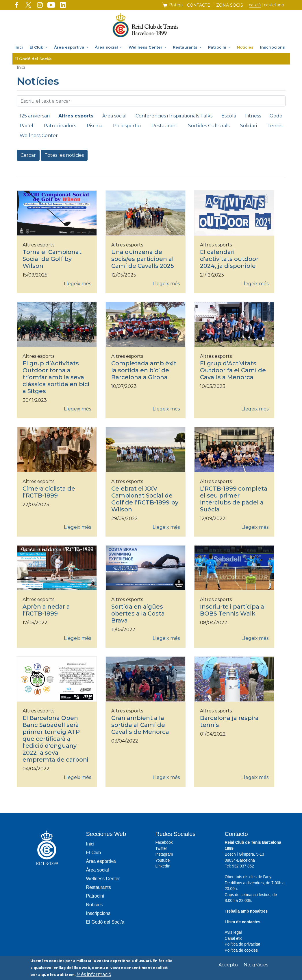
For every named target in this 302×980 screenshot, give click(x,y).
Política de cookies (241, 950)
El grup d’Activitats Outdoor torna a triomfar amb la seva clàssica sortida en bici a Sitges (56, 377)
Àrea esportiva (70, 47)
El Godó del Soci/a (33, 59)
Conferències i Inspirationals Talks (174, 116)
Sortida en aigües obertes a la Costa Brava (138, 614)
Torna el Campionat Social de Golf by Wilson (52, 259)
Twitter (161, 849)
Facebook (164, 842)
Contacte (199, 5)
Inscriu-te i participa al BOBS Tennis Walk (233, 610)
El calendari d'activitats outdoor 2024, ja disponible (229, 259)
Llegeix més (77, 284)
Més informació (94, 976)
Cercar (28, 155)
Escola (229, 116)
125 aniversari (35, 116)
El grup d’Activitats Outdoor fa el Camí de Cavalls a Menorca (233, 370)
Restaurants (186, 47)
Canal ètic (234, 938)
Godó (276, 116)
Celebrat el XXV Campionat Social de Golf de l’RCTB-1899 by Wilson (145, 499)
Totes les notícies (64, 155)
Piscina (95, 126)
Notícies (245, 47)
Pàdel (26, 126)
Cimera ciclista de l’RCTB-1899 (49, 492)
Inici (19, 47)
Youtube (163, 860)
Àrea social (107, 47)
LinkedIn (163, 866)
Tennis (275, 126)
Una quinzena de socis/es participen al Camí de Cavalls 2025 (143, 259)
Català (255, 5)
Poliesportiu (127, 126)
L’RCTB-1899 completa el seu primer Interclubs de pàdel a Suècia (234, 499)
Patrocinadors (60, 126)
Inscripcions (273, 47)
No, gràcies (256, 966)
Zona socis (230, 5)
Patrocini (218, 47)
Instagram (164, 854)
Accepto (228, 966)
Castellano (274, 5)
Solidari (249, 126)
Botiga (176, 5)
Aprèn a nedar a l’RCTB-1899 (46, 610)
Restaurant (164, 126)
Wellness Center (146, 47)
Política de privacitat (243, 944)
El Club (37, 47)
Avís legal (233, 932)
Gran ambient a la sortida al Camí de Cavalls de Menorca (140, 725)
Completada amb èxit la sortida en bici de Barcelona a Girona (144, 370)
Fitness (253, 116)
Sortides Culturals (209, 126)
